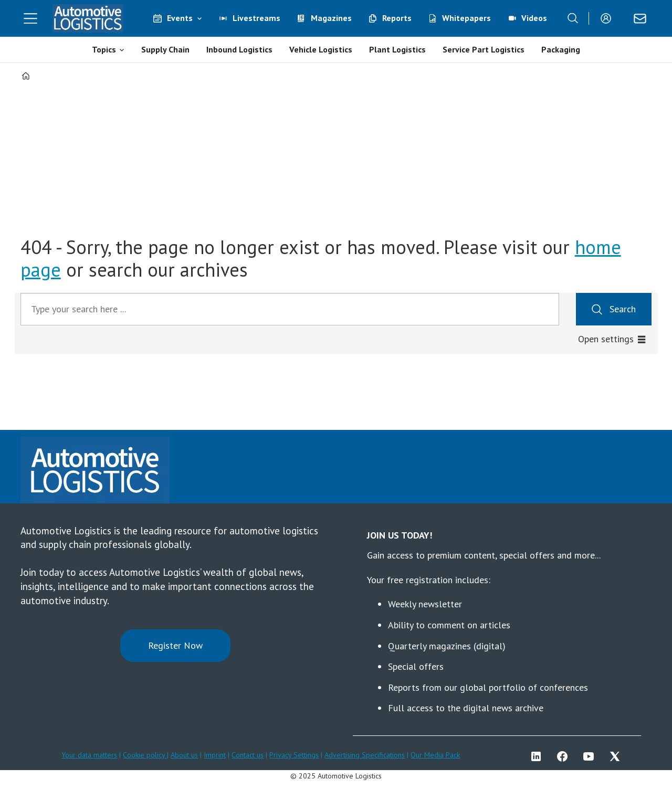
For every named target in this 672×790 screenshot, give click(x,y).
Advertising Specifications (365, 755)
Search (623, 309)
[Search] (573, 18)
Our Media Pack (435, 755)
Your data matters (89, 755)
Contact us (248, 755)
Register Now (175, 645)
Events (180, 18)
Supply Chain (165, 49)
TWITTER (617, 756)
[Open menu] (30, 18)
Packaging (561, 49)
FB (565, 756)
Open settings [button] (606, 339)
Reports (397, 18)
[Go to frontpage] (88, 18)
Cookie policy (145, 755)
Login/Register (608, 18)
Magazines (331, 18)
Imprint (215, 755)
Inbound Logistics (239, 49)
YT (591, 756)
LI (539, 756)
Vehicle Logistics (321, 49)
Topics (104, 49)
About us (184, 755)
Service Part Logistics (484, 49)
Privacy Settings (294, 755)
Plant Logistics (397, 49)
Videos (534, 18)
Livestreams (256, 18)
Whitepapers (466, 18)
